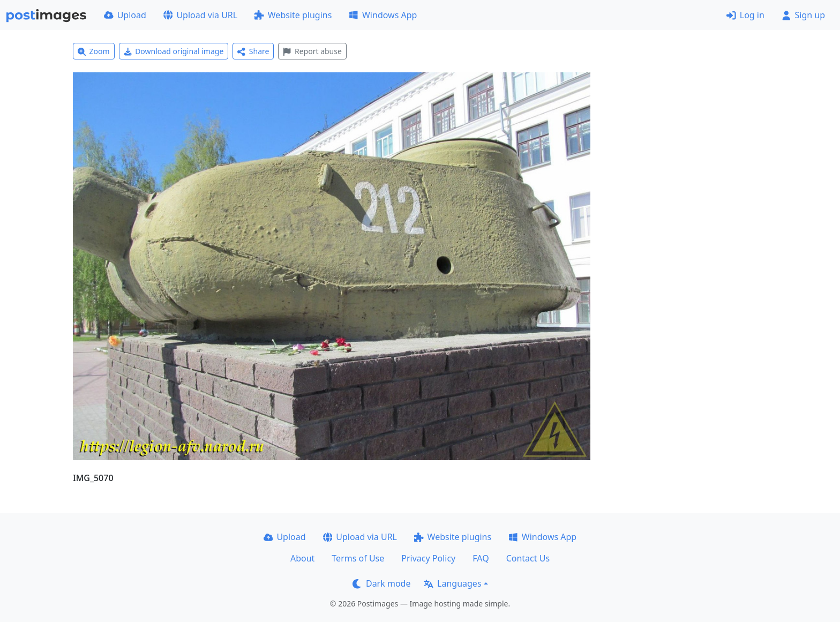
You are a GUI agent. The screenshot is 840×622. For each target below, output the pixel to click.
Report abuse (312, 51)
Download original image (174, 51)
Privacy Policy (428, 558)
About (302, 558)
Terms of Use (358, 558)
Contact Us (528, 558)
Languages (452, 583)
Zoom (94, 51)
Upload (125, 15)
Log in (745, 15)
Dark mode (381, 583)
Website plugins (293, 15)
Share (253, 51)
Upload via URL (200, 15)
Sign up (803, 15)
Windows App (383, 15)
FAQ (481, 558)
